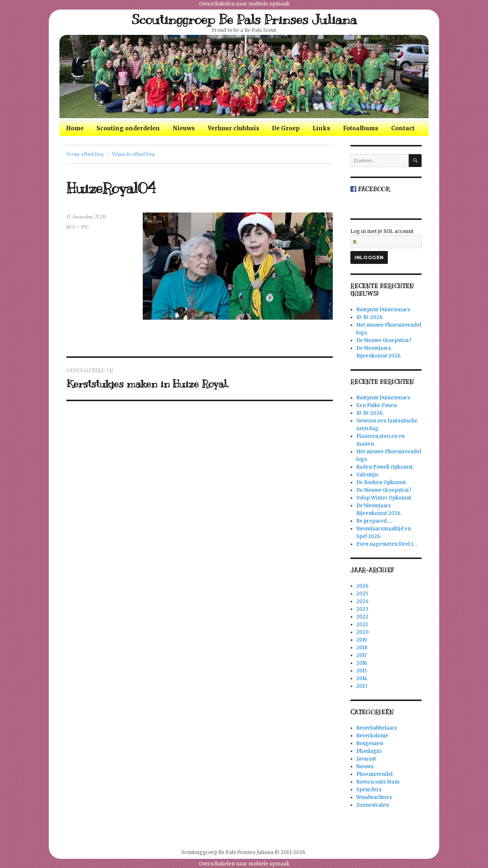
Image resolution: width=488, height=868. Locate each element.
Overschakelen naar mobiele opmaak (244, 4)
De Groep (286, 128)
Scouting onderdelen (128, 128)
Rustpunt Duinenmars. (384, 310)
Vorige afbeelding (85, 154)
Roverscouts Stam (378, 782)
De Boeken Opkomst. (382, 482)
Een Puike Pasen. (377, 405)
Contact (403, 128)
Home (75, 128)
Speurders (369, 790)
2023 (362, 609)
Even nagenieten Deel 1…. (387, 544)
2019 (362, 640)
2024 (363, 601)
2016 (362, 663)
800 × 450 (78, 227)
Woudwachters (374, 797)
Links (321, 128)
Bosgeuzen (370, 743)
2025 (362, 594)
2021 (362, 624)
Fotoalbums (361, 128)
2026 (362, 586)
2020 (363, 632)
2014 (362, 678)
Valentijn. (368, 475)
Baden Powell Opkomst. (385, 467)
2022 (362, 617)
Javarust (366, 759)
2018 (362, 648)
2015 (362, 671)
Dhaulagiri (369, 751)
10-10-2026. (370, 317)
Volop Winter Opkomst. (384, 498)
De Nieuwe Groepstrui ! (384, 340)
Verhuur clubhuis (234, 128)
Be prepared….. (374, 521)
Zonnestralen (373, 805)
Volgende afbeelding (133, 154)
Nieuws (184, 128)
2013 (362, 686)
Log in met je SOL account (386, 238)
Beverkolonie (372, 736)
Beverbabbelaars (377, 728)
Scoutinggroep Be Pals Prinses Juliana (244, 19)
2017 (361, 655)
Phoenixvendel (374, 774)
